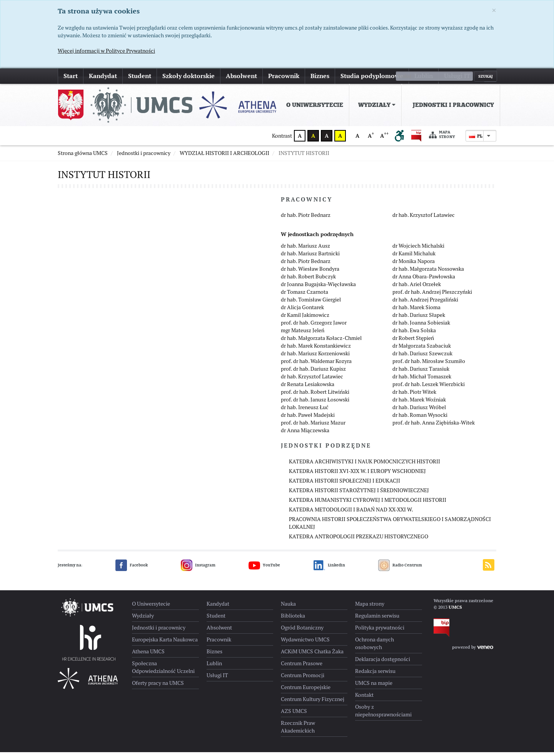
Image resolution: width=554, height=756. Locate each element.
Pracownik (284, 76)
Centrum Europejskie (306, 691)
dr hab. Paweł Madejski (308, 419)
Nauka (288, 608)
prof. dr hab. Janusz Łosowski (315, 403)
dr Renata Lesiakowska (308, 388)
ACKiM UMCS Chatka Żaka (312, 655)
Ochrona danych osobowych (375, 647)
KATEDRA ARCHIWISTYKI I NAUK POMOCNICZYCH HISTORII (365, 465)
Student (140, 76)
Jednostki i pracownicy (453, 105)
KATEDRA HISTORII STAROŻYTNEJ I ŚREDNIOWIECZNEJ (359, 494)
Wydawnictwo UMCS (305, 643)
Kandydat (103, 76)
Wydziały (377, 105)
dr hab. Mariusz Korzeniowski (315, 357)
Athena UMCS (148, 655)
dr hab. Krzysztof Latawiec (424, 219)
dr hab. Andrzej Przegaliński (425, 303)
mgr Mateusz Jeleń (303, 334)
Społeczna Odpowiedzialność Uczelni (163, 671)
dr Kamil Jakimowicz (305, 319)
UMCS (455, 611)
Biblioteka (293, 619)
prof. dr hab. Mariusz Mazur (313, 426)
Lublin (424, 76)
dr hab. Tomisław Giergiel (311, 303)
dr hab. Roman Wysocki (420, 419)
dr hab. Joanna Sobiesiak (421, 326)
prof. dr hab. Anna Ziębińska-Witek (434, 426)
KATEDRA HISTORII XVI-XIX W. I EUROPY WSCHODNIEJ (357, 475)
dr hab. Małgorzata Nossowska (428, 273)
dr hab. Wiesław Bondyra (310, 273)
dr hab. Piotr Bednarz (306, 219)
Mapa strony (442, 135)
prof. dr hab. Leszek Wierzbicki (429, 388)
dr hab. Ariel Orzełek (417, 288)
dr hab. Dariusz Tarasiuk (421, 373)
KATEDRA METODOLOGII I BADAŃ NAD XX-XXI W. (351, 513)
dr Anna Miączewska (305, 434)
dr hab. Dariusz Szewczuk (422, 357)
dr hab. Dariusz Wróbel (419, 411)
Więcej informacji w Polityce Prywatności (106, 51)
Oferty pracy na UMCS (158, 687)
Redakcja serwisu (375, 675)
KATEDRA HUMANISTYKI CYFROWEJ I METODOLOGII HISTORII (368, 504)
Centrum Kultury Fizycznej (313, 703)
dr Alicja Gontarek (302, 311)
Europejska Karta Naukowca (165, 643)
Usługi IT (457, 76)
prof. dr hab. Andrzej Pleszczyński (432, 296)
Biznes (320, 76)
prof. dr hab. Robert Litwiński (315, 396)
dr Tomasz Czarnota (305, 296)
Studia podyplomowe (372, 76)
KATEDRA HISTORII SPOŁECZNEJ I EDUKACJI (345, 485)
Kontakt (364, 699)
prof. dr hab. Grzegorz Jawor (314, 326)
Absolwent (241, 76)
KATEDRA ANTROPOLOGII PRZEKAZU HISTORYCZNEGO (359, 540)
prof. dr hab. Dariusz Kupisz (313, 373)
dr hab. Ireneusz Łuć (305, 411)
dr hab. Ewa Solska (414, 334)
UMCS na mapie (374, 687)
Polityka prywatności (380, 631)
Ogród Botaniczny (302, 631)
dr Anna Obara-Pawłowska (424, 280)
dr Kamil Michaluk (414, 257)
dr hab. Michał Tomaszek (422, 380)
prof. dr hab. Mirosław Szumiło (429, 365)
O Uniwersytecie (315, 105)
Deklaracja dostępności (383, 663)
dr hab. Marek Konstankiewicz (316, 350)
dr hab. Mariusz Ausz (305, 250)
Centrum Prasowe (302, 667)
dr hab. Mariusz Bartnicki (310, 257)
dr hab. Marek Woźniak (419, 403)
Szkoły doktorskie (189, 76)
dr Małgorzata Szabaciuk (422, 350)
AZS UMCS (294, 715)
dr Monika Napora (414, 265)
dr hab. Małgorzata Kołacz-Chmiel (321, 342)
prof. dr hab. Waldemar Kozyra (316, 365)
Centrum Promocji (303, 679)
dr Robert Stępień (413, 342)
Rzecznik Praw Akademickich (298, 731)
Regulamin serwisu (377, 619)
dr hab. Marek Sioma (416, 311)
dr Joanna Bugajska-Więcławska (318, 288)
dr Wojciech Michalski (418, 250)
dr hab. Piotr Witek (414, 396)
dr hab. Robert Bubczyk (308, 280)
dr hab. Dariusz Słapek (419, 319)
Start (71, 76)
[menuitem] (313, 105)
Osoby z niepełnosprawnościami (383, 714)
